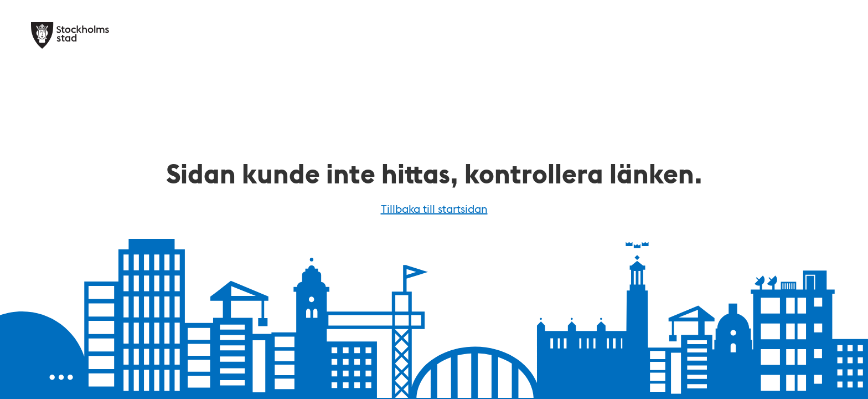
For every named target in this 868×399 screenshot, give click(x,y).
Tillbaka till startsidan (434, 208)
